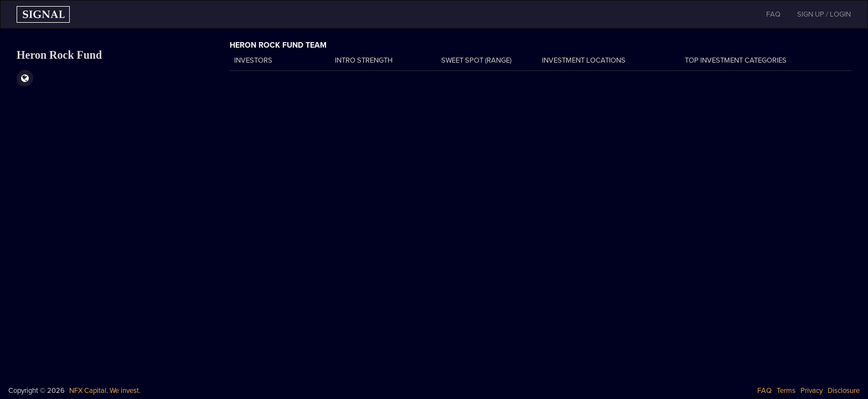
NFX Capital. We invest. (105, 391)
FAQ (764, 391)
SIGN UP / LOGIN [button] (824, 14)
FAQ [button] (773, 14)
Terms (786, 391)
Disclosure (844, 391)
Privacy (812, 391)
